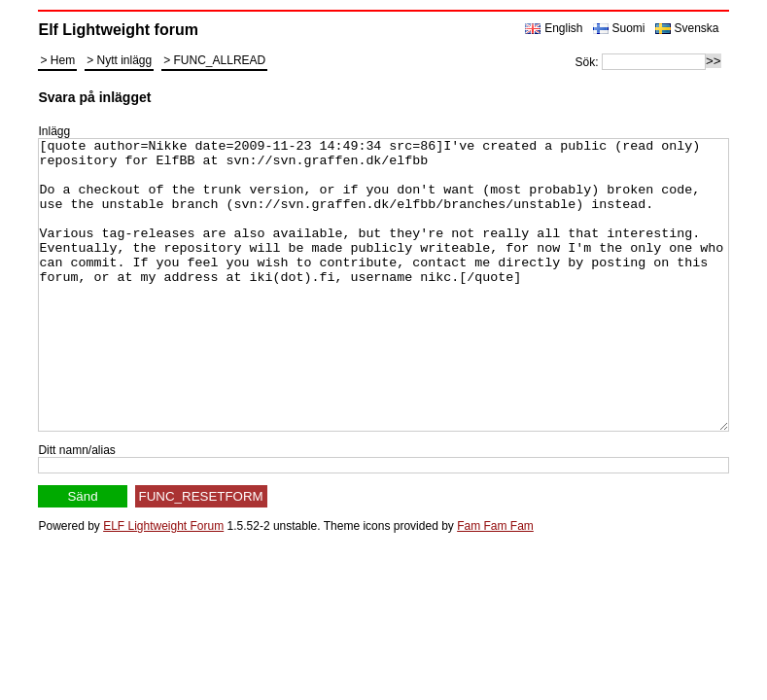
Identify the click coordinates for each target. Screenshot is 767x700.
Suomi (629, 28)
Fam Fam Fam (495, 584)
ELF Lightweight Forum (163, 584)
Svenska (697, 28)
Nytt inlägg (124, 60)
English (563, 28)
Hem (63, 60)
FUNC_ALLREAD (220, 60)
